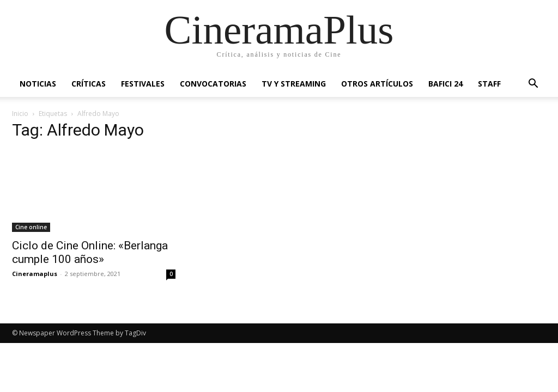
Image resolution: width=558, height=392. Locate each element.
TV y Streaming (294, 84)
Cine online (31, 227)
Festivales (143, 84)
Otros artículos (377, 84)
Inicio (20, 114)
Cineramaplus (35, 274)
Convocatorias (213, 84)
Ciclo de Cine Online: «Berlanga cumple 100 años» (90, 252)
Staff (489, 84)
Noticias (38, 84)
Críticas (89, 84)
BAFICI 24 (445, 84)
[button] (533, 85)
